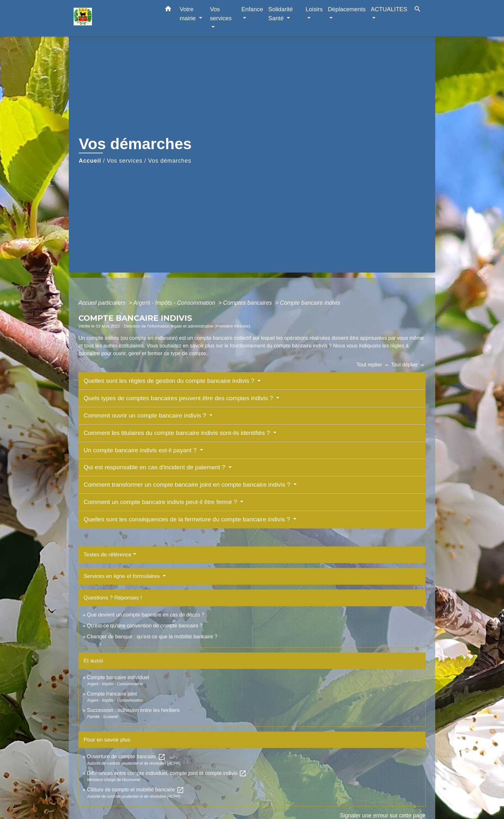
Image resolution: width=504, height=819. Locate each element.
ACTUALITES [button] (389, 9)
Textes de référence (108, 555)
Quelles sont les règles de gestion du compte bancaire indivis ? (170, 381)
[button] (168, 10)
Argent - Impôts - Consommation (175, 303)
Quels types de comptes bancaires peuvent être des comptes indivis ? (179, 398)
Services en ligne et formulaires (122, 576)
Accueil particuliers (103, 303)
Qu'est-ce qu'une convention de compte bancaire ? (145, 626)
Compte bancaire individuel (118, 677)
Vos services (125, 161)
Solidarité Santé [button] (280, 14)
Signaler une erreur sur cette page (383, 815)
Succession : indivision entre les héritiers (133, 710)
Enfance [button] (252, 9)
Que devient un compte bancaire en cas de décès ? (146, 615)
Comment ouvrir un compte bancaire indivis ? (146, 415)
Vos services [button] (221, 14)
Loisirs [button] (314, 9)
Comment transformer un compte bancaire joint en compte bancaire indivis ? (188, 485)
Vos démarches (170, 161)
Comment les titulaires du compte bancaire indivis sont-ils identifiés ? (178, 433)
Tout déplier (408, 365)
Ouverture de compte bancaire (126, 756)
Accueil (90, 161)
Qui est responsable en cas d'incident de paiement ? (155, 467)
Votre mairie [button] (189, 14)
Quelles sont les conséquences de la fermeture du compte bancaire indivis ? (188, 519)
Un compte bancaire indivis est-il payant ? (141, 450)
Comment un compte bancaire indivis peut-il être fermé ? (161, 502)
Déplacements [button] (347, 9)
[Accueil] (114, 18)
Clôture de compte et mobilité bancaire (135, 790)
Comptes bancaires (248, 303)
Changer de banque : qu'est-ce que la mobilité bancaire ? (152, 637)
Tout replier (374, 365)
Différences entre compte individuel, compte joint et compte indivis (167, 773)
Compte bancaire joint (112, 694)
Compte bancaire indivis (310, 303)
